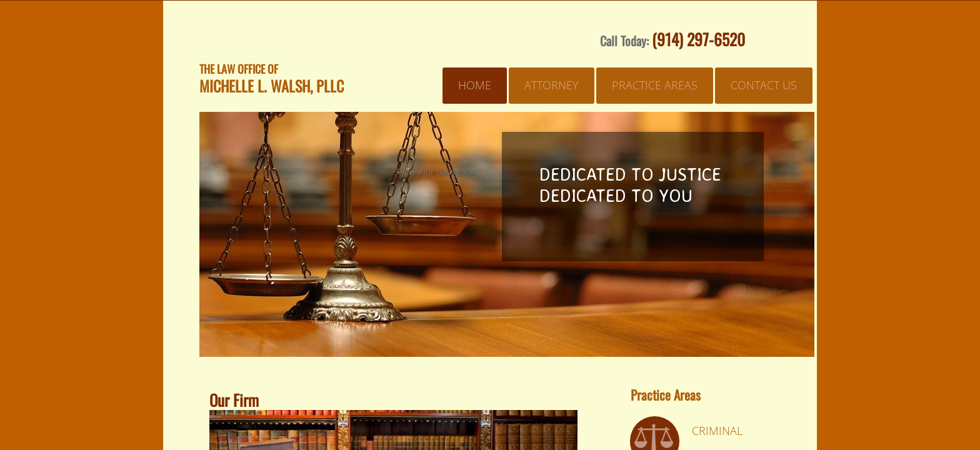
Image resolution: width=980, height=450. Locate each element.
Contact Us (764, 85)
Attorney (552, 85)
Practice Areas (655, 85)
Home (475, 85)
